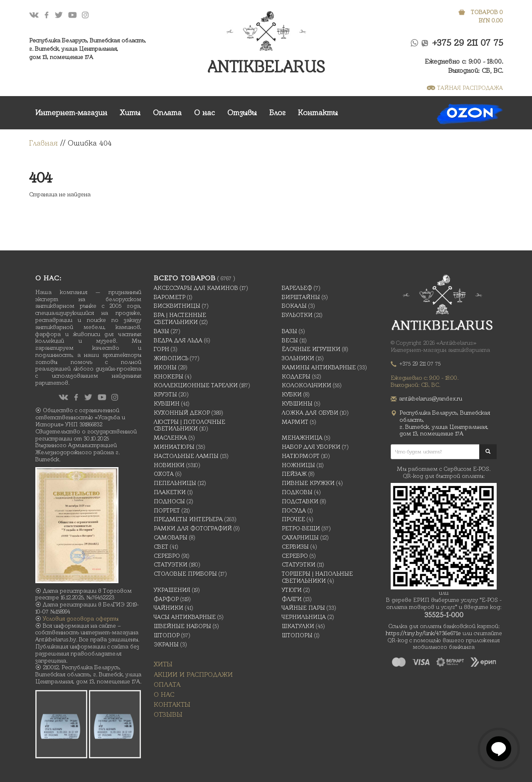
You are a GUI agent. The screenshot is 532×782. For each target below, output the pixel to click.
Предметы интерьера (188, 519)
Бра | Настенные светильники (180, 318)
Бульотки (297, 315)
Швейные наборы (182, 626)
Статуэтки (171, 564)
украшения (172, 590)
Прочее (293, 519)
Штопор (167, 635)
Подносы (169, 501)
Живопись (171, 358)
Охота (164, 474)
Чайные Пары (303, 608)
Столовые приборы (185, 574)
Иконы (165, 367)
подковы (297, 492)
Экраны (166, 644)
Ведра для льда (178, 340)
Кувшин (167, 403)
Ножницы (298, 465)
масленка (170, 438)
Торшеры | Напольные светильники (317, 577)
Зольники (298, 358)
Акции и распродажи (193, 674)
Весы (290, 340)
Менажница (302, 438)
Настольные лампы (186, 456)
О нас (204, 113)
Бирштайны (301, 297)
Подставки (300, 501)
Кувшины (297, 403)
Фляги (292, 599)
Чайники (169, 608)
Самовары (171, 537)
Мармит (295, 422)
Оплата (167, 113)
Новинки (169, 465)
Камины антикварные (319, 367)
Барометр (170, 297)
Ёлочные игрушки (311, 349)
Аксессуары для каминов (196, 288)
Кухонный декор (182, 413)
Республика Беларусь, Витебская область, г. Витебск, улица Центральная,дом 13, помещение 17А (87, 49)
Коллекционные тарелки (196, 385)
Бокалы (294, 306)
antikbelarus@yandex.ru (431, 398)
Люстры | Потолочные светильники (190, 425)
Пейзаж (294, 474)
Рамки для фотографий (193, 528)
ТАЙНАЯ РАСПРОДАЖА (465, 88)
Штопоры (297, 635)
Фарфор (166, 599)
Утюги (292, 590)
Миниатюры (174, 447)
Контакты (318, 113)
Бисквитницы (177, 306)
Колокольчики (307, 385)
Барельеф (297, 288)
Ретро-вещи (301, 528)
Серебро (167, 556)
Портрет (167, 510)
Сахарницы (300, 537)
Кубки (292, 394)
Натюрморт (301, 456)
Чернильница (304, 617)
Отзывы (242, 113)
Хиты (130, 113)
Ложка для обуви (310, 413)
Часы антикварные (185, 617)
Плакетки (170, 492)
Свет (161, 547)
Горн (161, 349)
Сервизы (295, 547)
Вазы (161, 331)
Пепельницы (175, 483)
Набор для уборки (311, 447)
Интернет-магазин (71, 113)
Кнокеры (169, 376)
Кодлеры (296, 376)
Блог (277, 113)
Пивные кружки (308, 483)
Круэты (165, 394)
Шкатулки (298, 626)
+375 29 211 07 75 (468, 43)
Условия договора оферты (81, 619)
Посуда (294, 510)
